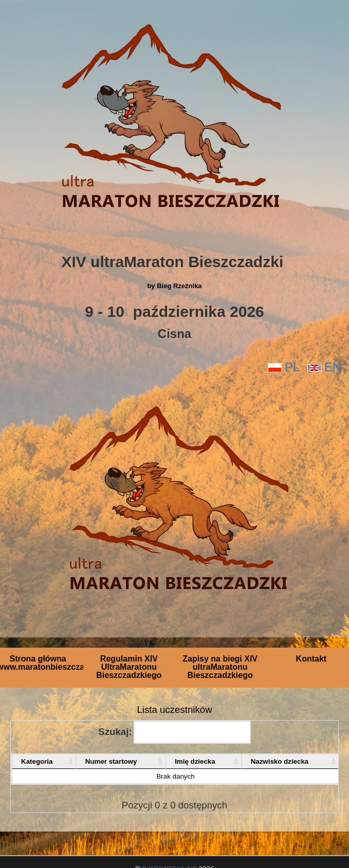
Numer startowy (111, 761)
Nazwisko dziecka (280, 761)
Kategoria (37, 761)
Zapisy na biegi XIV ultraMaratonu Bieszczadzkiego (220, 667)
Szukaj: (174, 732)
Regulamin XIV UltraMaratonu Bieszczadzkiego (129, 667)
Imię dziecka (195, 761)
